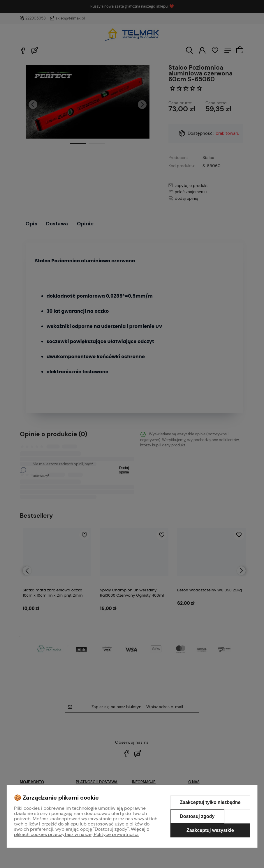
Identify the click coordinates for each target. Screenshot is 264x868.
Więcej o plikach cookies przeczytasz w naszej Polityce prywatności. (82, 832)
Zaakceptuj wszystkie (210, 830)
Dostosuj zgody (197, 816)
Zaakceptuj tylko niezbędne (210, 802)
